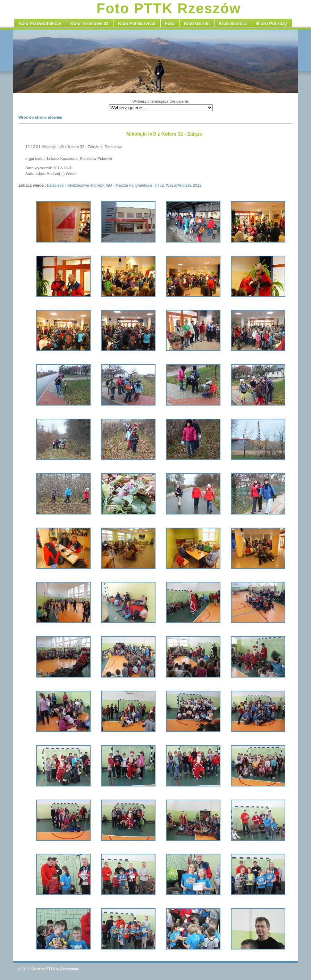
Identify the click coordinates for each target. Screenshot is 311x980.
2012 (197, 185)
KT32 (159, 185)
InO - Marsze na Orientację (129, 185)
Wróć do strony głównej (40, 117)
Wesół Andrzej (178, 185)
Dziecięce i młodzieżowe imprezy (75, 185)
